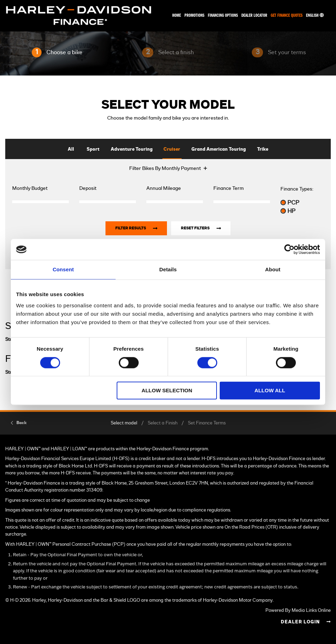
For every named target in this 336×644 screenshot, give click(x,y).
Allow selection (167, 391)
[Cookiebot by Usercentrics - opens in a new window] (289, 249)
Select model (124, 423)
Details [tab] (168, 269)
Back (21, 423)
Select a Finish (163, 423)
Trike (263, 149)
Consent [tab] (63, 269)
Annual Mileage (164, 188)
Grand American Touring (219, 149)
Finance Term (229, 188)
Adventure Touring (132, 149)
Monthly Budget (30, 188)
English (315, 16)
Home (177, 16)
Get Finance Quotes (287, 16)
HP (288, 211)
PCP (290, 203)
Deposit (88, 188)
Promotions (194, 16)
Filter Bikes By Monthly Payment (165, 168)
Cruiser (172, 149)
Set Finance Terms (207, 423)
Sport (93, 149)
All (71, 149)
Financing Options (223, 16)
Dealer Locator (254, 16)
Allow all (270, 391)
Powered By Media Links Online (298, 611)
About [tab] (273, 269)
